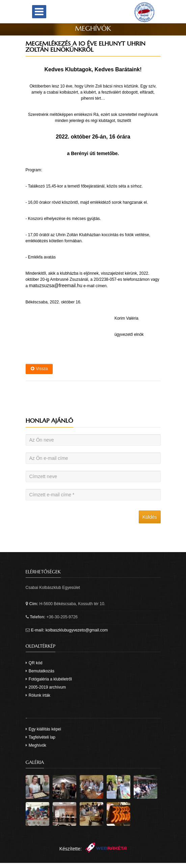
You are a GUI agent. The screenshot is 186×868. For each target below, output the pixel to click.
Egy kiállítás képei (45, 729)
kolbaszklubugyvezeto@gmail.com (77, 630)
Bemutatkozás (42, 671)
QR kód (36, 663)
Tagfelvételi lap (42, 737)
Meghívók (37, 745)
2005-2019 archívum (47, 687)
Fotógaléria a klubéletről (50, 679)
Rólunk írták (39, 695)
